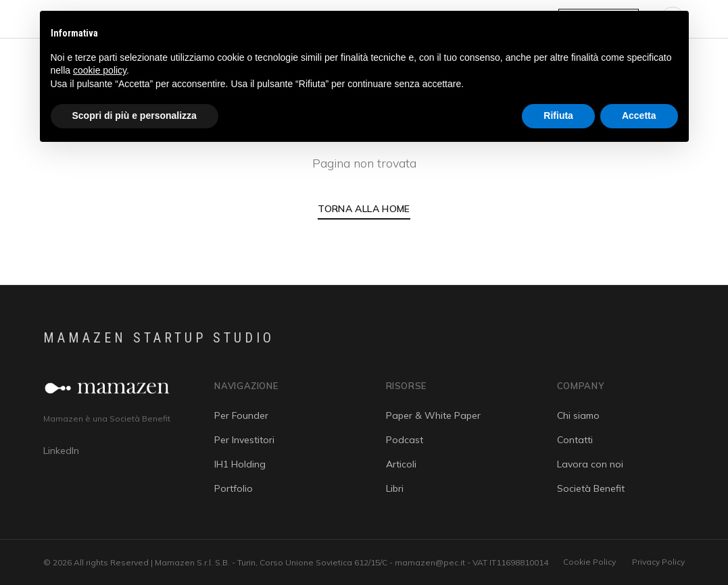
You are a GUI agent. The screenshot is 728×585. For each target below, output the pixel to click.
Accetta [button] (639, 116)
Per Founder (241, 415)
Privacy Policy (658, 562)
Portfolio (234, 488)
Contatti (575, 440)
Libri (395, 488)
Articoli (401, 464)
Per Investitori (244, 440)
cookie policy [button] (100, 70)
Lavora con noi (590, 464)
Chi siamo (578, 415)
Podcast (405, 440)
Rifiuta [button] (558, 116)
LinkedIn (61, 451)
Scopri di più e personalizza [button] (135, 116)
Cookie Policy (589, 562)
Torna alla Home (364, 209)
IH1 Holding (240, 464)
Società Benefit (591, 488)
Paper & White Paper (433, 415)
